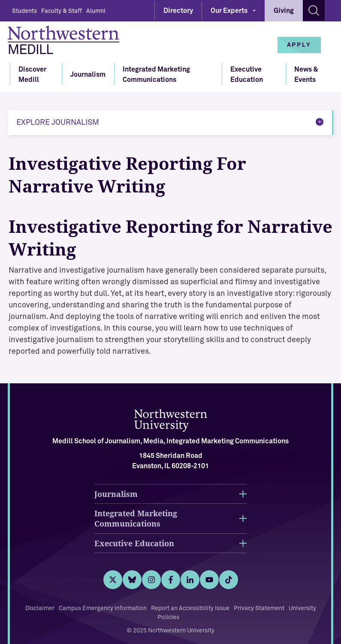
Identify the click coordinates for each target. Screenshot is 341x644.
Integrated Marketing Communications (156, 75)
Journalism (88, 75)
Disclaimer (40, 608)
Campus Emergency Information (103, 608)
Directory (178, 11)
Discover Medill (32, 75)
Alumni (96, 11)
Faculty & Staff (62, 11)
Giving (284, 11)
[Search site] (314, 10)
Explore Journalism (58, 123)
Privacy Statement (259, 608)
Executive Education (247, 75)
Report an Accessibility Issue (190, 608)
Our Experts (229, 11)
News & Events (306, 75)
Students (24, 11)
